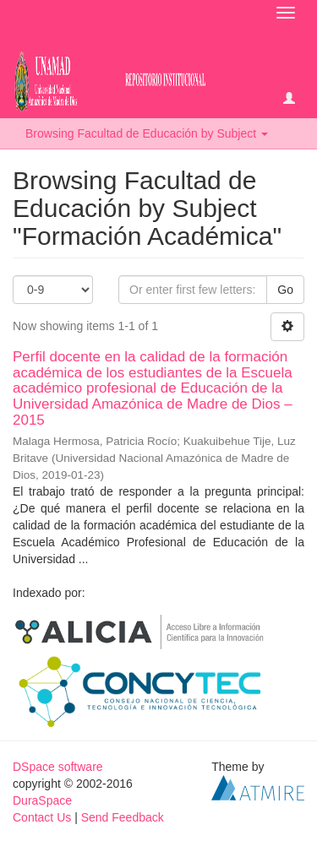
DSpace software (58, 767)
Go (285, 290)
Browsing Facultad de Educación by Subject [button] (147, 133)
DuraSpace (42, 800)
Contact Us (42, 817)
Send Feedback (123, 817)
